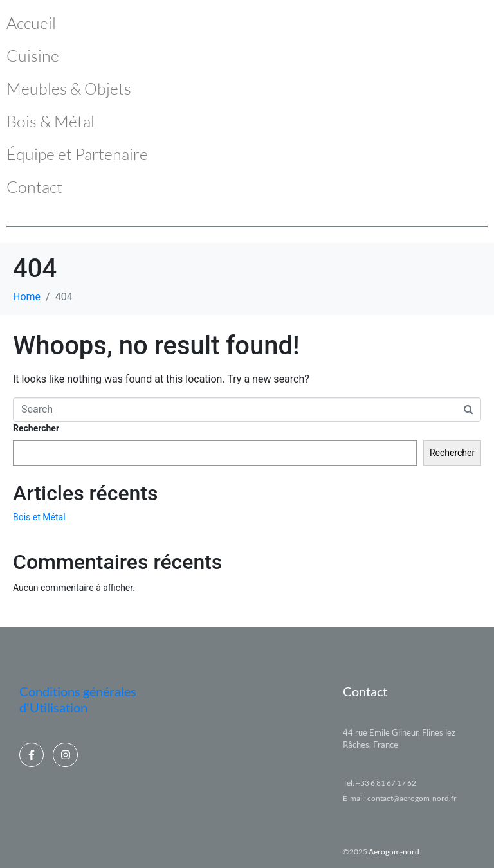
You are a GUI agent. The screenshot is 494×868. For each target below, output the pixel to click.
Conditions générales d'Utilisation (78, 699)
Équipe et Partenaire (77, 154)
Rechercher (36, 428)
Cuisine (33, 56)
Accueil (31, 23)
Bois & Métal (50, 121)
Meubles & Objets (69, 88)
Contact (34, 187)
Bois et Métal (39, 517)
